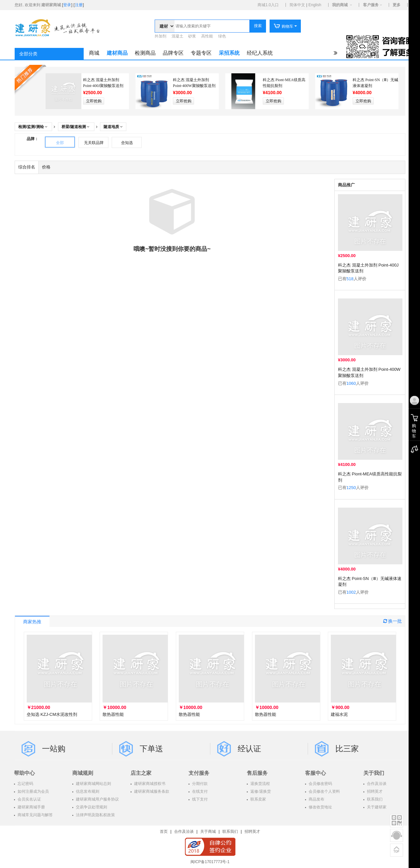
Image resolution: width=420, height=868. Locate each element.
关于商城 (208, 832)
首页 (164, 832)
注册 (79, 5)
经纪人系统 (260, 53)
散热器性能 (113, 714)
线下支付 (199, 799)
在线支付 (199, 791)
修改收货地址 (320, 807)
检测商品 (145, 53)
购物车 (283, 26)
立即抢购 (94, 101)
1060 (351, 383)
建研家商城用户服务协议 (97, 799)
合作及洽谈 (376, 784)
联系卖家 (258, 799)
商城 (94, 53)
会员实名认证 (29, 799)
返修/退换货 (260, 791)
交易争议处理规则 (91, 807)
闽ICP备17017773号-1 (210, 862)
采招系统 (229, 53)
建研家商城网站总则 (93, 784)
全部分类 (28, 54)
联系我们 (374, 799)
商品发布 (316, 799)
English (315, 5)
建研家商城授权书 (149, 784)
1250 (351, 488)
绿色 (222, 36)
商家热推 (32, 622)
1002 (351, 592)
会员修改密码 (320, 784)
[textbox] (212, 26)
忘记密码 (25, 784)
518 (350, 279)
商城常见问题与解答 (35, 815)
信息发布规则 (87, 791)
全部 (60, 143)
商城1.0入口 (268, 5)
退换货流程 (260, 784)
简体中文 (297, 5)
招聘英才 (374, 791)
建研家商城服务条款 (151, 791)
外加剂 (161, 36)
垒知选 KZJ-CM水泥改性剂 (52, 714)
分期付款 (199, 784)
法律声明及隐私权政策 (95, 815)
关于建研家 (376, 807)
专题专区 (201, 53)
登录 (67, 5)
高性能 (207, 36)
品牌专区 (173, 53)
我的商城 (340, 5)
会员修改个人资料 (324, 791)
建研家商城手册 (31, 807)
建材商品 (117, 53)
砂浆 (192, 36)
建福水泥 (339, 714)
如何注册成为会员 (33, 791)
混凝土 (177, 36)
